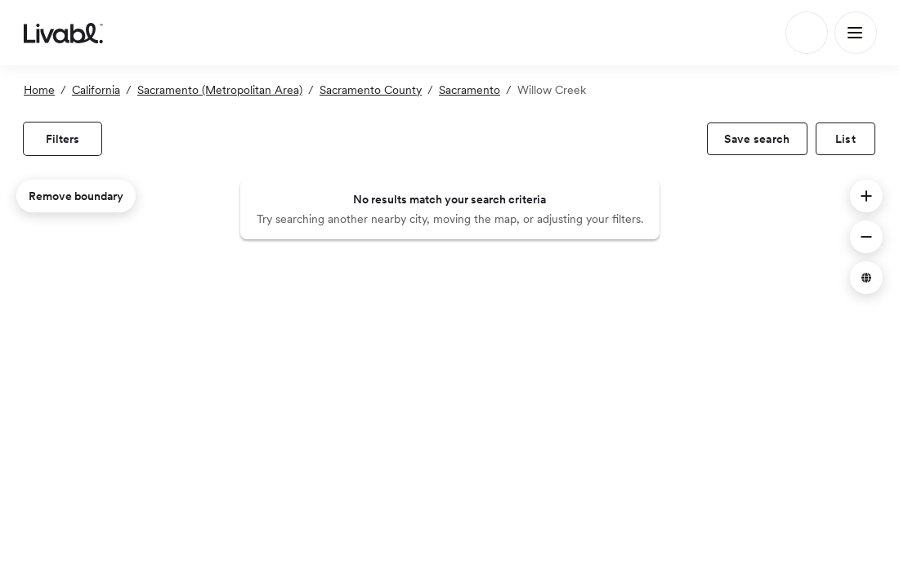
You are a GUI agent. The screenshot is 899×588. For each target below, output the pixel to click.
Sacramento (470, 90)
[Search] (807, 33)
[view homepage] (63, 33)
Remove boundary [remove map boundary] (76, 196)
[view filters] (63, 139)
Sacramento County (371, 90)
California (96, 90)
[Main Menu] (856, 33)
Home (39, 90)
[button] (866, 196)
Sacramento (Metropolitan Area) (220, 90)
